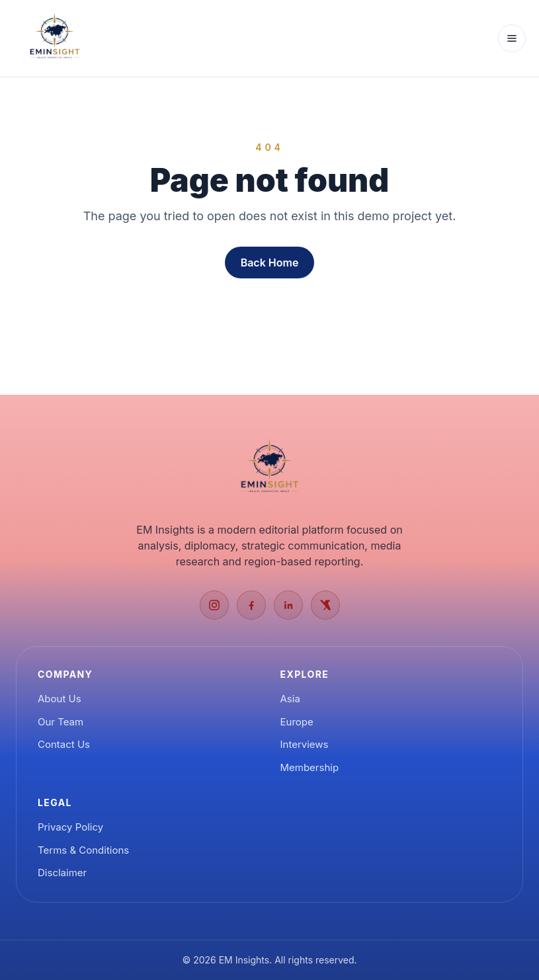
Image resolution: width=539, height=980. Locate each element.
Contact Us (64, 744)
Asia (290, 699)
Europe (297, 722)
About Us (60, 699)
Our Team (61, 722)
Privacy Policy (70, 827)
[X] (325, 605)
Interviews (305, 744)
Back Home (270, 263)
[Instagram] (214, 605)
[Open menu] (512, 38)
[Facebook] (251, 605)
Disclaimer (62, 873)
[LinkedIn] (288, 605)
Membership (310, 767)
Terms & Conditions (83, 850)
